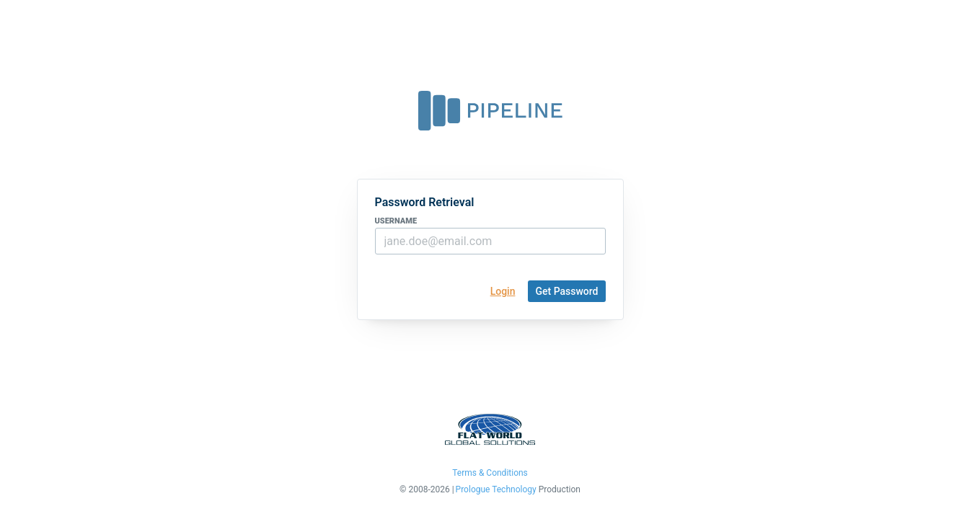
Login (503, 291)
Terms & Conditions (490, 473)
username (396, 221)
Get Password (566, 291)
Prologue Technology (496, 490)
